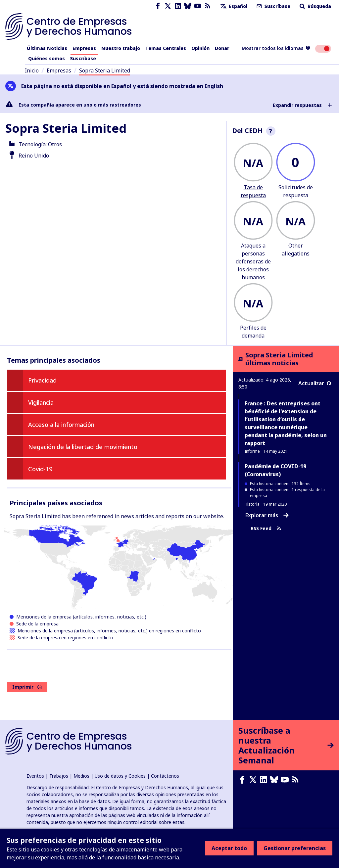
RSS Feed (266, 529)
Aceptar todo (229, 848)
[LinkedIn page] (178, 6)
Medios (81, 776)
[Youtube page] (198, 6)
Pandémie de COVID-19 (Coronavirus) (275, 470)
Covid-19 (40, 469)
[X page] (168, 6)
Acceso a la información (61, 425)
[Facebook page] (158, 6)
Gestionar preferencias (295, 848)
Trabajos (59, 776)
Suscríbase (273, 6)
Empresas (84, 48)
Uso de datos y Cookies (120, 776)
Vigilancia (41, 402)
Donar (222, 48)
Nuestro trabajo (121, 48)
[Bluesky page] (188, 6)
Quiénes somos (47, 58)
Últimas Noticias (47, 48)
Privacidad (42, 380)
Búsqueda (315, 6)
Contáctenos (165, 776)
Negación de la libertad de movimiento (83, 447)
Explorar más (267, 515)
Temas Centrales (166, 48)
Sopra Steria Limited (105, 70)
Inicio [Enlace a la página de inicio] (32, 70)
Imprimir (27, 687)
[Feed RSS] (208, 6)
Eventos (35, 776)
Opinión (200, 48)
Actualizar (315, 383)
